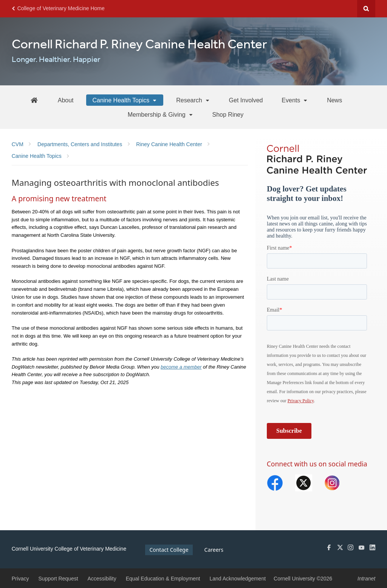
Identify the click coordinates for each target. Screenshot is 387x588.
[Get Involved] (246, 100)
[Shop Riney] (228, 114)
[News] (334, 100)
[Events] (295, 100)
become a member (181, 367)
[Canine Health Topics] (125, 100)
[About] (66, 100)
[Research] (193, 100)
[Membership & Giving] (161, 114)
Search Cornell (366, 9)
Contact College (169, 550)
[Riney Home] (34, 100)
